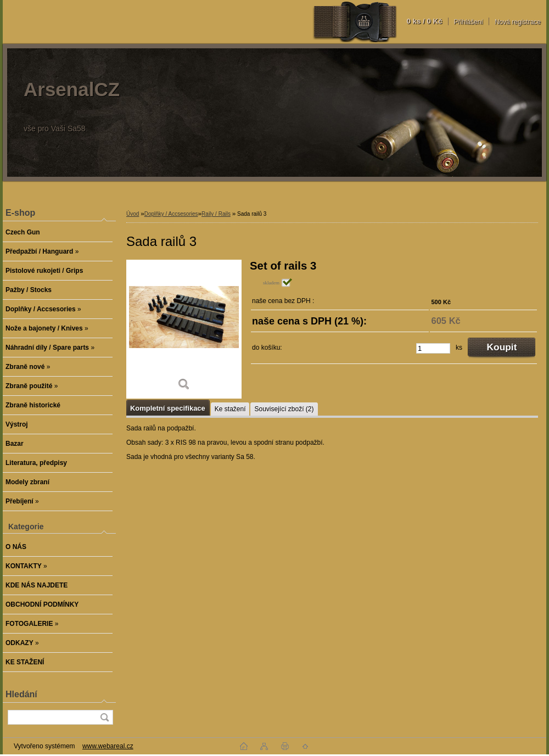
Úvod (133, 214)
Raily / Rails (216, 214)
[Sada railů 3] (184, 329)
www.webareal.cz (108, 746)
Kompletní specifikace (168, 408)
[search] (104, 717)
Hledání (21, 694)
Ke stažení (230, 409)
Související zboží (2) (284, 409)
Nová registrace (518, 22)
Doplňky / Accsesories (171, 214)
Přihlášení (469, 22)
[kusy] (433, 348)
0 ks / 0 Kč (424, 21)
